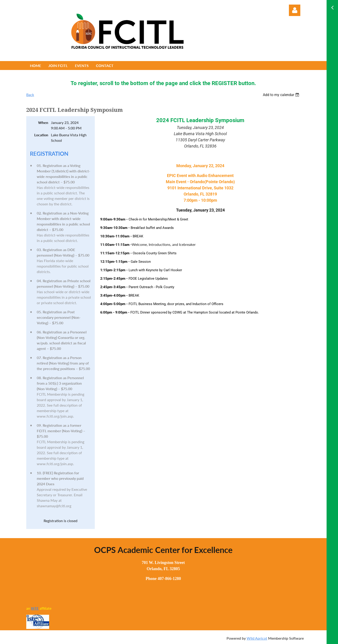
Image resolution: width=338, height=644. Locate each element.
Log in (295, 10)
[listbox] (282, 95)
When (43, 122)
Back (30, 95)
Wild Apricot (257, 638)
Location (41, 135)
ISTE (35, 608)
